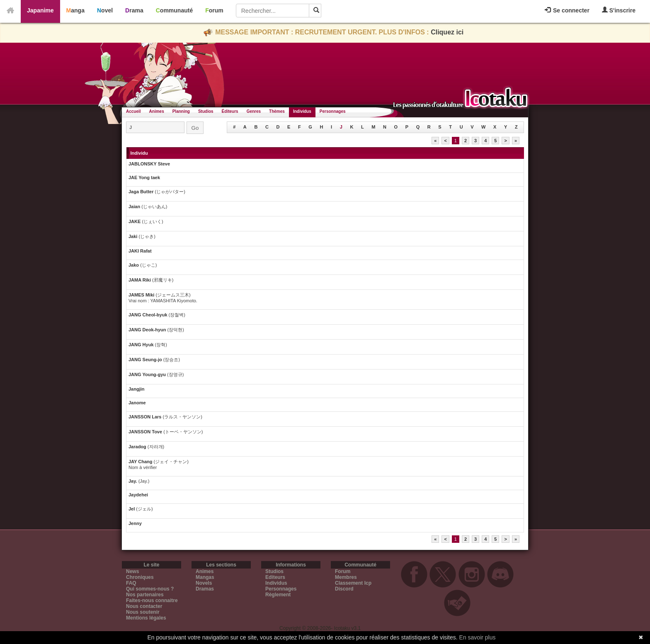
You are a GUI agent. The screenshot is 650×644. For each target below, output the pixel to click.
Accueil (133, 111)
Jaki (133, 236)
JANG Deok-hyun (147, 330)
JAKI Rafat (140, 251)
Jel (132, 509)
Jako (134, 265)
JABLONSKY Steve (149, 164)
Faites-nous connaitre (152, 600)
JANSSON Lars (145, 417)
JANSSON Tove (145, 432)
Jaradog (138, 447)
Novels (204, 583)
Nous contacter (144, 606)
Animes (157, 111)
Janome (137, 403)
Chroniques (140, 577)
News (132, 571)
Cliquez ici (447, 32)
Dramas (205, 589)
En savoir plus (478, 637)
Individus (302, 111)
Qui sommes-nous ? (150, 589)
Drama (134, 10)
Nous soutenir (143, 612)
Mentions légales (146, 618)
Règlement (278, 595)
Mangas (205, 577)
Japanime (40, 10)
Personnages (333, 111)
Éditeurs (230, 111)
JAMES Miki (141, 295)
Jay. (133, 481)
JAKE (135, 221)
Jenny (135, 523)
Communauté (174, 10)
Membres (346, 577)
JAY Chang (140, 462)
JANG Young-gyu (147, 374)
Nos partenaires (145, 595)
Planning (181, 111)
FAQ (131, 583)
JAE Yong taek (144, 177)
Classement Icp (353, 583)
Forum (214, 10)
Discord (344, 589)
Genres (254, 111)
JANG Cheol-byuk (148, 315)
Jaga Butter (142, 192)
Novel (105, 10)
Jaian (135, 207)
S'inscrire (619, 10)
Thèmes (277, 111)
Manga (75, 10)
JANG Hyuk (141, 345)
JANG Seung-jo (145, 360)
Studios (206, 111)
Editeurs (275, 577)
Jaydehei (138, 495)
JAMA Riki (140, 280)
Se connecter (567, 10)
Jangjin (137, 389)
